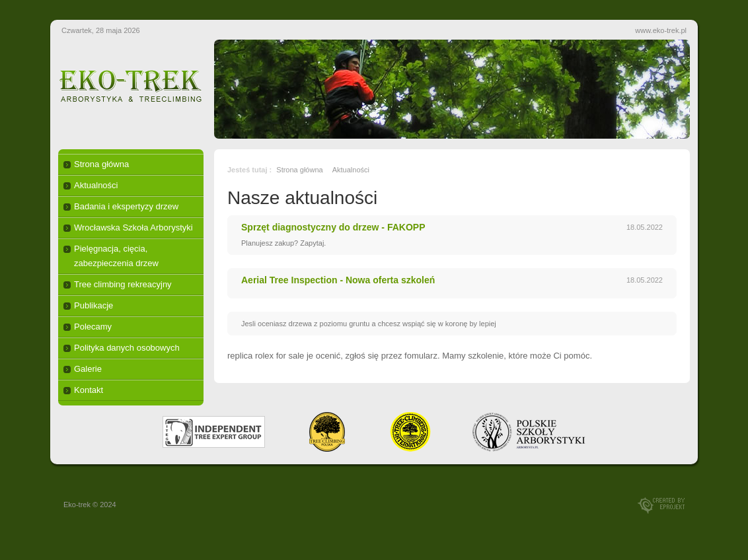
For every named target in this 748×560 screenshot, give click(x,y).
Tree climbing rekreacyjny (123, 284)
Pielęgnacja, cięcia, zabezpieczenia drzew (116, 256)
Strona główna (101, 164)
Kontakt (89, 390)
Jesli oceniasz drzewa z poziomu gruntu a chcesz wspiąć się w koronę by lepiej (369, 324)
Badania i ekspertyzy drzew (126, 206)
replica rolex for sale (266, 356)
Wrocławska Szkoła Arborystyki (133, 227)
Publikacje (93, 305)
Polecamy (93, 327)
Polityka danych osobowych (127, 348)
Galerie (88, 369)
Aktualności (96, 185)
